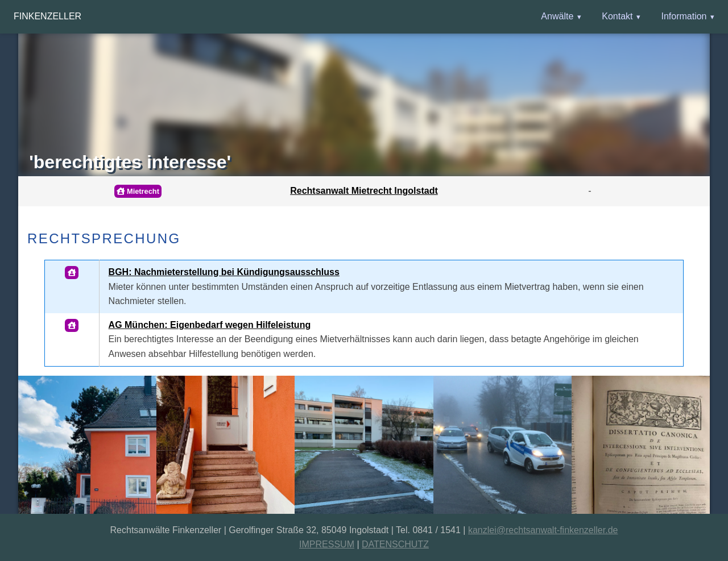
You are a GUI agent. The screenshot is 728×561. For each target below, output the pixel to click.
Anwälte (557, 16)
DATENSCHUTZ (395, 544)
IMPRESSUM (327, 544)
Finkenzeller (47, 16)
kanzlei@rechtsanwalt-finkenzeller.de (543, 530)
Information (684, 16)
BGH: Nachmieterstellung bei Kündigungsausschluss (224, 272)
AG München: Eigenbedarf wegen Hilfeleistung (210, 325)
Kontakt (617, 16)
